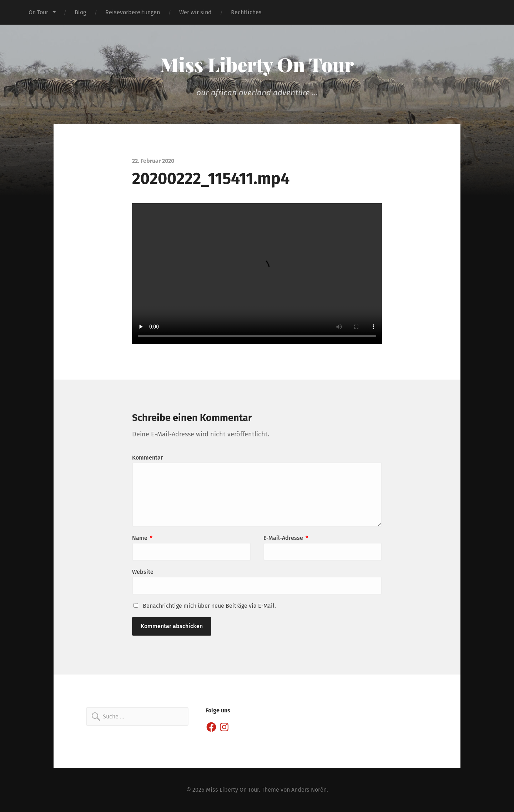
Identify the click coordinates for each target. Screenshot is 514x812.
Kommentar (147, 458)
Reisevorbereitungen (133, 12)
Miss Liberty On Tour (257, 64)
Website (143, 572)
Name (142, 538)
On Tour (38, 12)
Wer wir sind (195, 12)
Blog (80, 12)
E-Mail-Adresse (286, 538)
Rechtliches (246, 12)
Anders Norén (309, 790)
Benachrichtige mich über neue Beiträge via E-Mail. (209, 606)
